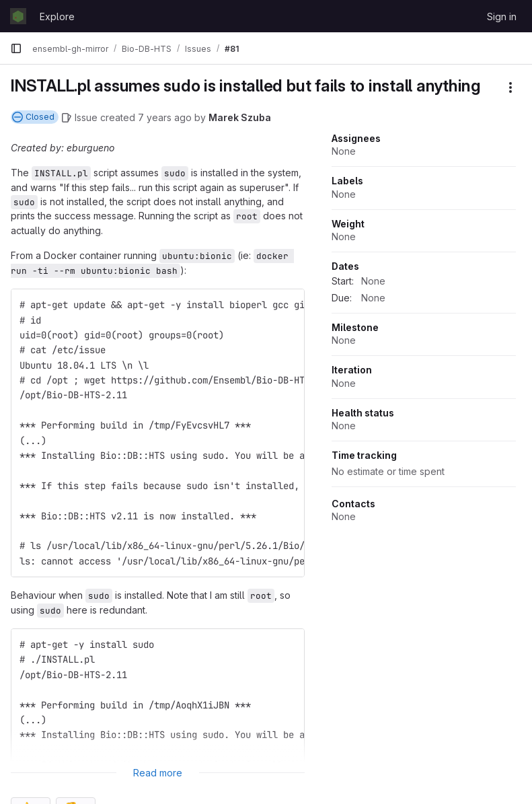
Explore (57, 16)
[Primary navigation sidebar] (16, 48)
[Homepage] (18, 16)
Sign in (502, 16)
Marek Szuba (240, 117)
